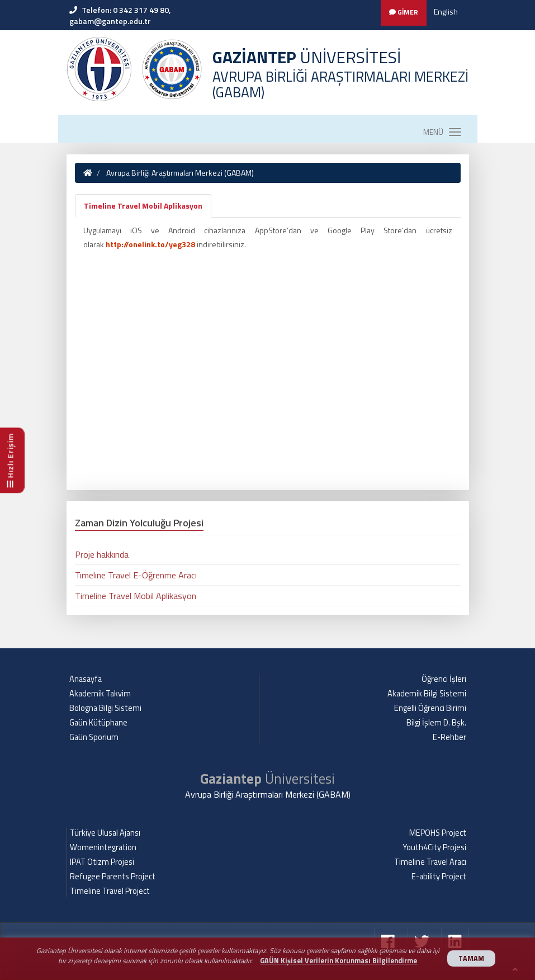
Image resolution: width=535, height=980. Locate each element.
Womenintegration (103, 847)
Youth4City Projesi (435, 847)
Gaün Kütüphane (98, 723)
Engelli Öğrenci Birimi (430, 708)
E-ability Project (439, 877)
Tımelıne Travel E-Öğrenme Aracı (136, 575)
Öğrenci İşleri (444, 679)
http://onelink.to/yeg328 (150, 244)
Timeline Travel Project (110, 891)
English (446, 11)
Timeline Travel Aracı (430, 862)
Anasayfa (86, 679)
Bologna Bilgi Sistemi (105, 708)
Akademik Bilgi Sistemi (427, 694)
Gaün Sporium (94, 737)
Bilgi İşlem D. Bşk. (436, 723)
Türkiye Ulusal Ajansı (105, 833)
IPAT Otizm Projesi (102, 862)
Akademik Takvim (100, 694)
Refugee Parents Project (113, 877)
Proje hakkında (102, 554)
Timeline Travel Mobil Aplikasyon (143, 206)
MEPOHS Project (438, 833)
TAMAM (471, 958)
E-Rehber (449, 737)
